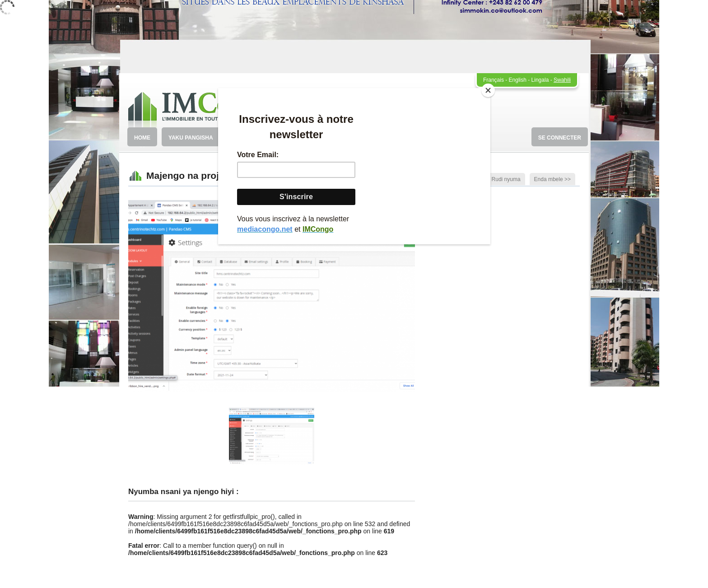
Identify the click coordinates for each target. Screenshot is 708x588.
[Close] (488, 90)
